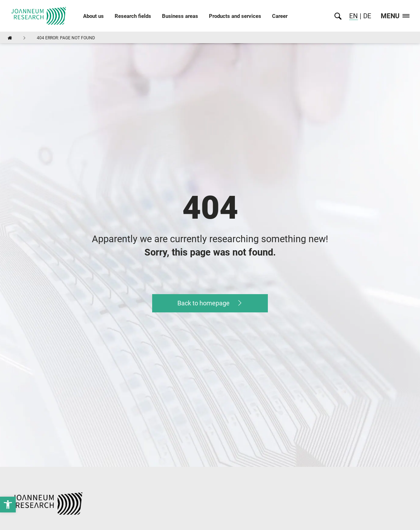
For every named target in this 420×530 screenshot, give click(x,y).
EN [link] (354, 16)
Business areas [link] (180, 16)
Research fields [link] (133, 16)
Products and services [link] (235, 16)
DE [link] (366, 16)
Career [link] (280, 16)
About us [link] (93, 16)
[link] (8, 505)
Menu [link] (395, 16)
